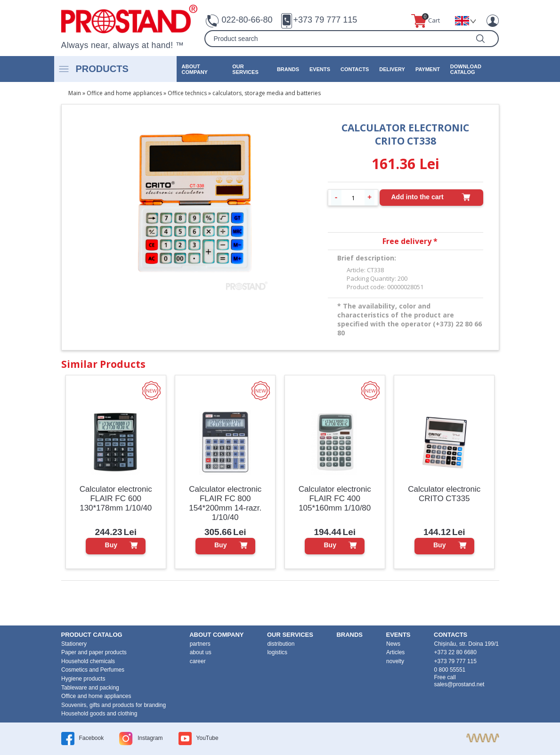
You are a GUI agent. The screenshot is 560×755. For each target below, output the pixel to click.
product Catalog (92, 635)
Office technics (187, 93)
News (393, 644)
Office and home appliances (124, 93)
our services (245, 69)
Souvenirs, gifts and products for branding (114, 705)
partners (200, 644)
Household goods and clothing (99, 714)
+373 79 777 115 (325, 20)
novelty (395, 661)
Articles (395, 652)
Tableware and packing (90, 688)
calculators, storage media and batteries (267, 93)
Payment (428, 69)
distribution (281, 644)
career (198, 661)
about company (195, 69)
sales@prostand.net (459, 684)
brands (288, 69)
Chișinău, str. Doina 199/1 (467, 644)
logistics (277, 652)
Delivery (392, 69)
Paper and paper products (94, 652)
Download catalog (466, 69)
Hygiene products (83, 679)
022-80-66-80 (247, 20)
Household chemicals (88, 661)
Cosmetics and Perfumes (93, 670)
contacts (355, 69)
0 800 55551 (450, 670)
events (320, 69)
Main (75, 93)
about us (201, 652)
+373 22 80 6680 (455, 652)
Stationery (74, 644)
